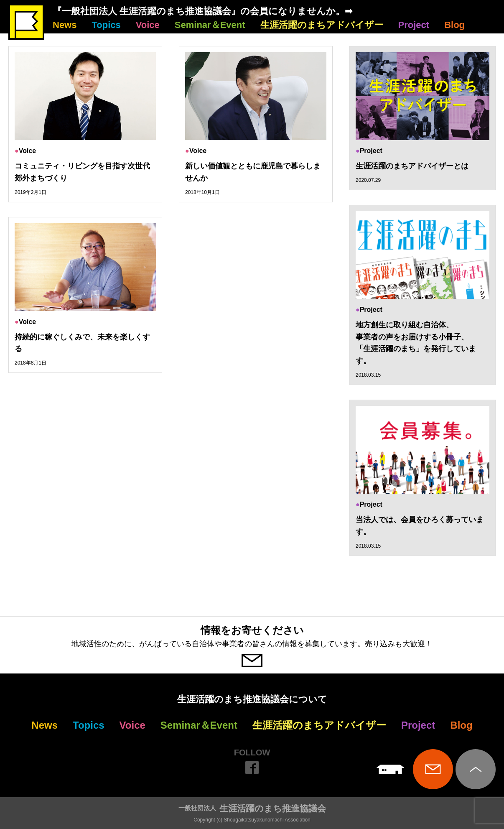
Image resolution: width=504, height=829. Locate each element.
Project (414, 25)
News (65, 25)
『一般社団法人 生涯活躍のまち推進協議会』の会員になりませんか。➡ (202, 11)
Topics (106, 25)
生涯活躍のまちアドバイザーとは (412, 166)
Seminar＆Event (210, 25)
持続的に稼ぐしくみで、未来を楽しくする (82, 343)
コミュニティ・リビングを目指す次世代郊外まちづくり (82, 172)
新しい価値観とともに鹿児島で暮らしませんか (253, 172)
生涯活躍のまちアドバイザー (322, 25)
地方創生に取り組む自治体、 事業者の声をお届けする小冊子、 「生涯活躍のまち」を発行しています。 (416, 343)
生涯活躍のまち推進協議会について (252, 699)
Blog (454, 25)
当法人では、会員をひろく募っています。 (420, 526)
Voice (148, 25)
